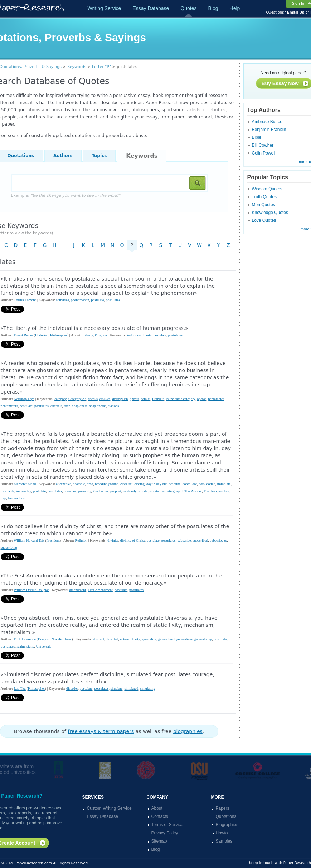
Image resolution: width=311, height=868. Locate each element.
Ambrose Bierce (267, 122)
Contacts (160, 816)
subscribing (9, 548)
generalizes (184, 639)
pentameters (9, 406)
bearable (79, 484)
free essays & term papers (101, 731)
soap (67, 406)
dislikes (105, 399)
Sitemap (159, 841)
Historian (42, 335)
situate (143, 491)
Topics (99, 156)
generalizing (203, 639)
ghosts (134, 399)
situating (168, 491)
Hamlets (158, 399)
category (60, 399)
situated (155, 491)
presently (84, 491)
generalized (166, 639)
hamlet (145, 399)
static (30, 646)
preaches (70, 491)
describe (174, 484)
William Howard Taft (29, 540)
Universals (43, 646)
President (53, 540)
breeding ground (107, 484)
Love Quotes (264, 220)
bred (90, 484)
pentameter (216, 399)
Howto (222, 833)
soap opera (80, 406)
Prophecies (101, 491)
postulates (113, 300)
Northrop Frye (24, 399)
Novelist (57, 639)
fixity (136, 639)
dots (202, 484)
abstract (99, 639)
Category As (77, 399)
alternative (63, 484)
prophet (116, 491)
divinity (113, 540)
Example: (66, 196)
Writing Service (105, 8)
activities (63, 300)
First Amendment (100, 590)
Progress (101, 335)
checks (93, 399)
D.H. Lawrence (25, 639)
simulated (131, 689)
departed (112, 639)
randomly (130, 491)
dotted (211, 484)
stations (113, 406)
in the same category (180, 399)
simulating (147, 689)
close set (126, 484)
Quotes (188, 8)
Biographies (227, 825)
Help (235, 8)
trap (4, 498)
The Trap (210, 491)
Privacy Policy (165, 833)
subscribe (184, 540)
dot (195, 484)
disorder (72, 689)
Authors (63, 156)
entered (125, 639)
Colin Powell (264, 153)
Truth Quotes (264, 197)
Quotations (226, 816)
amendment (78, 590)
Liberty (88, 335)
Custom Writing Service (109, 808)
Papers (223, 808)
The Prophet (193, 491)
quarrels (56, 406)
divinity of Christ (133, 540)
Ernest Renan (23, 335)
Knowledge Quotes (270, 213)
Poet (68, 639)
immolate (224, 484)
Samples (224, 841)
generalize (149, 639)
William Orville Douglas (31, 590)
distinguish (120, 399)
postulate (97, 300)
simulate (117, 689)
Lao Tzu (20, 689)
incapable (8, 491)
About (157, 808)
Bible (257, 137)
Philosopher (59, 335)
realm (21, 646)
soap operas (98, 406)
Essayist (44, 639)
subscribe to (218, 540)
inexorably (24, 491)
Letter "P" (101, 67)
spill (179, 491)
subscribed (200, 540)
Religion (81, 540)
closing (139, 484)
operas (201, 399)
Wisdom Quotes (267, 189)
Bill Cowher (263, 145)
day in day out (157, 484)
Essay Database (151, 8)
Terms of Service (167, 825)
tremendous (16, 498)
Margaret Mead (25, 484)
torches (223, 491)
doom (186, 484)
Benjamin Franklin (269, 130)
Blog (213, 8)
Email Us (296, 12)
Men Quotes (264, 205)
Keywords (77, 67)
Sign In (298, 3)
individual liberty (139, 335)
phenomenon (80, 300)
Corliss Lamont (25, 300)
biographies (188, 731)
